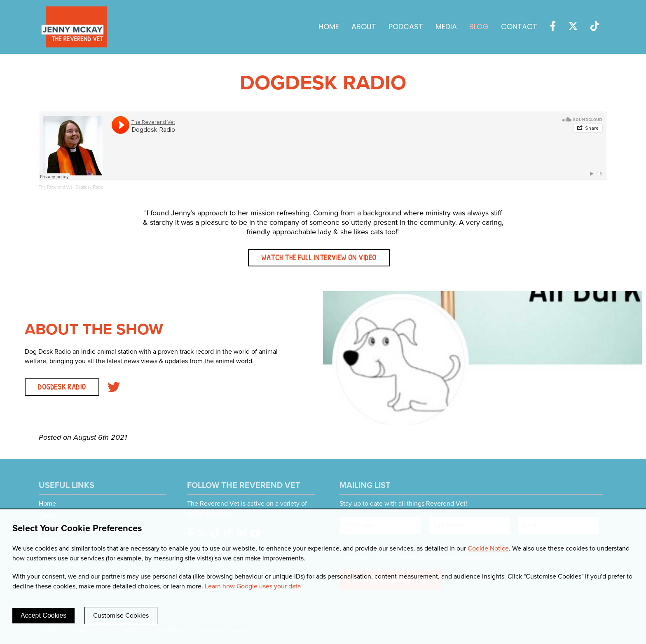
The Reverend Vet (55, 187)
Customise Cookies (121, 616)
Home (329, 27)
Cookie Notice (488, 548)
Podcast (406, 27)
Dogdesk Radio (89, 187)
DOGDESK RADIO (62, 387)
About (364, 27)
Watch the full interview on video (319, 258)
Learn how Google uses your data (253, 586)
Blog (479, 27)
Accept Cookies (43, 615)
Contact (519, 27)
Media (446, 27)
